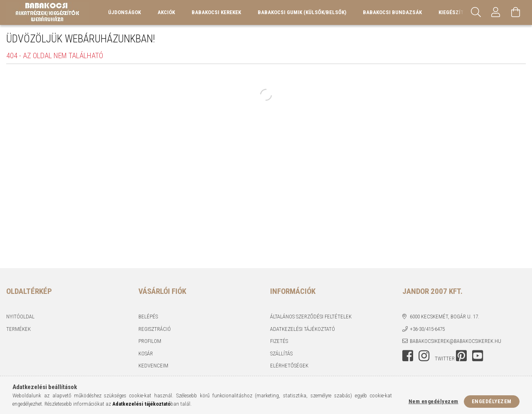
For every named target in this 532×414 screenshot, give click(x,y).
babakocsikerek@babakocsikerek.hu (456, 341)
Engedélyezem (492, 401)
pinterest (461, 356)
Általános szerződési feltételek (311, 317)
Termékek (18, 329)
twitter (445, 359)
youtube (478, 356)
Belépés (148, 317)
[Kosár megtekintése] (516, 12)
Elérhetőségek (289, 366)
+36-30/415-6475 (427, 329)
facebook (408, 356)
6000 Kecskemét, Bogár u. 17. (445, 317)
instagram (424, 356)
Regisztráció (155, 329)
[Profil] (496, 12)
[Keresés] (476, 12)
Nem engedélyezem (433, 401)
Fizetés (279, 341)
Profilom (150, 341)
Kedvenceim (153, 366)
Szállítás (281, 354)
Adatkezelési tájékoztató (303, 329)
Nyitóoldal (20, 317)
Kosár (146, 354)
